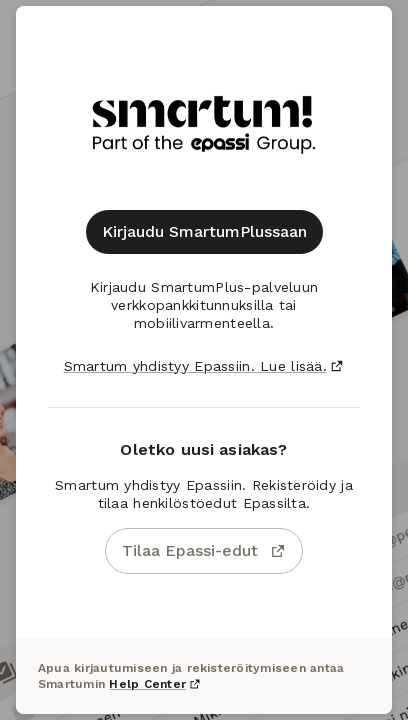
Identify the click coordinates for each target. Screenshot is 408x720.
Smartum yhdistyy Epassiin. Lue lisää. (204, 366)
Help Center (155, 684)
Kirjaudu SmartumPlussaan (204, 231)
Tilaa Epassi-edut (204, 550)
